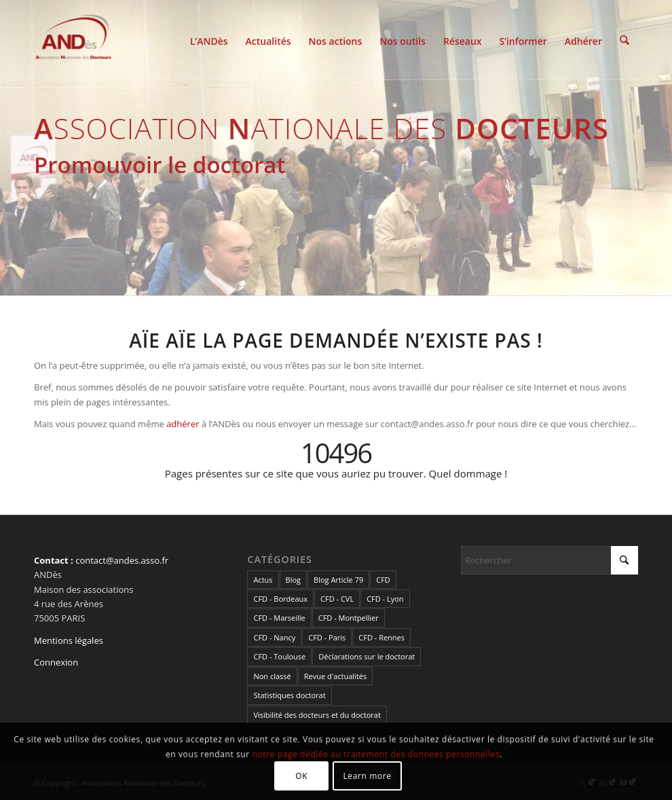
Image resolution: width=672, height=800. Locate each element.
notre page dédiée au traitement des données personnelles (376, 754)
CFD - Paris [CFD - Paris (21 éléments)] (327, 637)
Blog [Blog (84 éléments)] (293, 580)
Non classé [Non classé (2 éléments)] (272, 676)
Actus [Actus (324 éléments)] (263, 580)
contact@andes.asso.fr (122, 560)
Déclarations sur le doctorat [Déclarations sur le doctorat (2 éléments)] (367, 656)
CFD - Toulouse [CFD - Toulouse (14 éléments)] (279, 656)
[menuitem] (209, 40)
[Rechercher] (624, 40)
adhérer (183, 424)
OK (301, 776)
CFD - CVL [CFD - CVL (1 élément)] (337, 599)
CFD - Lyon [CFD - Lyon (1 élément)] (385, 599)
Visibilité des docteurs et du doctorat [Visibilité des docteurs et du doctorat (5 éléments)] (317, 715)
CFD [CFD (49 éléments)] (383, 580)
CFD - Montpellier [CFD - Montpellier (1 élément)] (349, 618)
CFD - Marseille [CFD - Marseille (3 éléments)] (279, 618)
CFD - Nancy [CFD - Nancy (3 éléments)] (274, 637)
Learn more (367, 776)
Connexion (56, 662)
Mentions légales (69, 640)
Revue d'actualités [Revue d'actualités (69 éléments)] (335, 676)
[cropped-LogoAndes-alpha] (73, 40)
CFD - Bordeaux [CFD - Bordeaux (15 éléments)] (280, 599)
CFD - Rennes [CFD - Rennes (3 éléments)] (381, 637)
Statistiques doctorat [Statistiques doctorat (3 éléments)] (289, 695)
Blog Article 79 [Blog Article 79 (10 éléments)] (338, 580)
